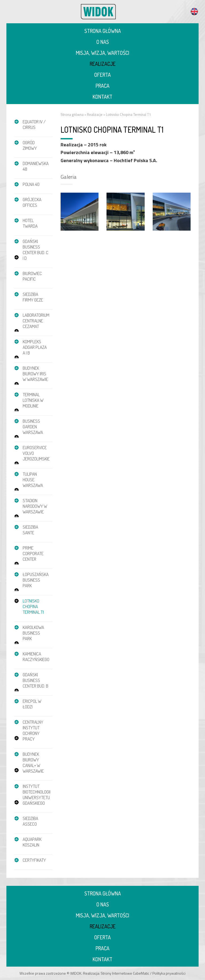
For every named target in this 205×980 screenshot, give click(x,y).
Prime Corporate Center (33, 553)
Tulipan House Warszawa (33, 480)
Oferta (102, 75)
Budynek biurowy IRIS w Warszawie (35, 374)
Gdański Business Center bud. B (36, 680)
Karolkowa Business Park (33, 633)
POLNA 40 (31, 184)
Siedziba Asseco (30, 821)
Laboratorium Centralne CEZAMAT (36, 321)
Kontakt (102, 97)
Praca (102, 86)
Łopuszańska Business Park (36, 580)
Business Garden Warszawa (33, 427)
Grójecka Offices (32, 202)
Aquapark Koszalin (32, 842)
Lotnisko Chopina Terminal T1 (33, 606)
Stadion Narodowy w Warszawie (35, 506)
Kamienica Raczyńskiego (36, 657)
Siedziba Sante (30, 530)
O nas (103, 42)
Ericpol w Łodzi (32, 704)
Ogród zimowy (30, 145)
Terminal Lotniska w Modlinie (33, 400)
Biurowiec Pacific (32, 276)
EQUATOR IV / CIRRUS (34, 124)
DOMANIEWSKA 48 (36, 166)
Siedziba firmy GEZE (33, 297)
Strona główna (103, 31)
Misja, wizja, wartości (102, 53)
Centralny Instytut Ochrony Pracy (33, 730)
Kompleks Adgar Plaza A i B (35, 347)
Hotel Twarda (30, 223)
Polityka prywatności (169, 973)
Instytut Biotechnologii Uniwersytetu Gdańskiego (37, 795)
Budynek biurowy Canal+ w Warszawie (33, 762)
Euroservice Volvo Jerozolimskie (36, 453)
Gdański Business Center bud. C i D (36, 250)
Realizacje (103, 64)
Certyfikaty (34, 860)
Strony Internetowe (116, 973)
